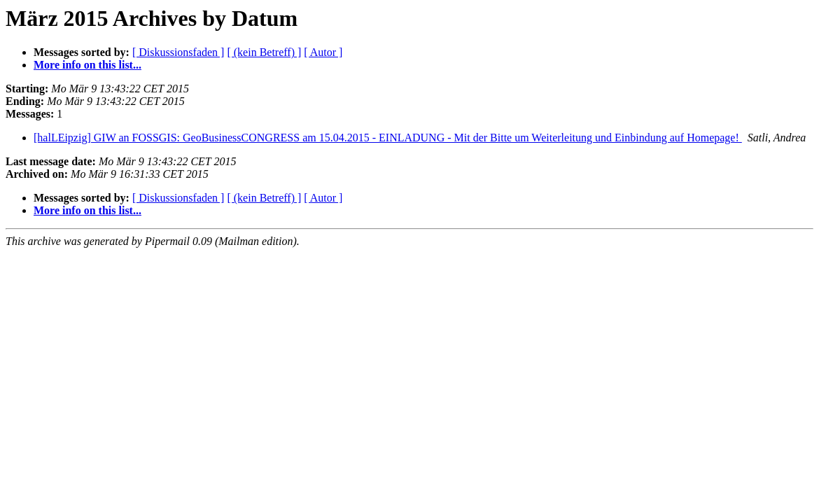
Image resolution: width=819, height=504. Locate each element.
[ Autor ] (323, 52)
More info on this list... (87, 65)
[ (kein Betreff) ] (264, 52)
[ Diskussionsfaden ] (178, 52)
